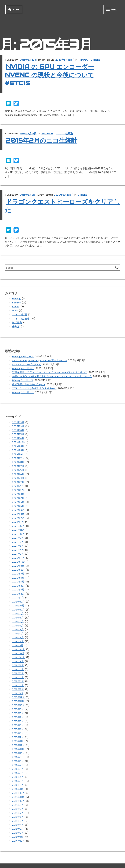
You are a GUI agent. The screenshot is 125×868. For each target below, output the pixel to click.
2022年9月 (18, 491)
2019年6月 (18, 620)
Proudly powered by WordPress (23, 861)
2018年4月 (18, 675)
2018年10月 (19, 652)
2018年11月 (18, 648)
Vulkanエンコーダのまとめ (27, 364)
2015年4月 (18, 816)
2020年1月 (18, 593)
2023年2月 (18, 480)
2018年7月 (18, 663)
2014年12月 (19, 831)
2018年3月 (18, 679)
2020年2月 (18, 589)
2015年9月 (18, 796)
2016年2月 (18, 777)
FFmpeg (84, 60)
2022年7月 (18, 495)
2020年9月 (18, 562)
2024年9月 (18, 444)
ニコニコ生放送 (64, 134)
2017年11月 (18, 695)
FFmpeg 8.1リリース (23, 356)
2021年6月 (18, 542)
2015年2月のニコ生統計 (45, 140)
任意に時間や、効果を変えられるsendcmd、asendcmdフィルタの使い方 (52, 375)
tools (15, 310)
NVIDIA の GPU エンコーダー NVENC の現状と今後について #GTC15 (55, 75)
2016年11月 (18, 741)
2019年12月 (18, 597)
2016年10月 (18, 745)
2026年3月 (18, 421)
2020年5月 (18, 577)
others (96, 60)
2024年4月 (18, 452)
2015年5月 (18, 812)
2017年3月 (18, 726)
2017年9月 (18, 702)
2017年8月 (18, 706)
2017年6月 (18, 714)
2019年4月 (18, 628)
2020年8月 (18, 566)
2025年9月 (18, 425)
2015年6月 (18, 808)
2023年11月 (18, 456)
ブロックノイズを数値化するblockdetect (34, 387)
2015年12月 (19, 784)
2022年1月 (18, 519)
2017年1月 (18, 734)
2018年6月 (18, 667)
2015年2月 (18, 824)
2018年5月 (18, 671)
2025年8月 (18, 429)
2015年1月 (18, 827)
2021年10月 (19, 530)
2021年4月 (18, 546)
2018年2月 (18, 683)
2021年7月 (18, 538)
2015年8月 (18, 800)
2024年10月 (19, 440)
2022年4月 (18, 507)
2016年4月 (18, 769)
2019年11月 (18, 601)
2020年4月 (18, 581)
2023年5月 (18, 468)
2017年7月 (18, 710)
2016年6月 (18, 761)
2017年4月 (18, 722)
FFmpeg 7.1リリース (23, 379)
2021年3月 (18, 550)
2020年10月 (19, 558)
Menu (111, 10)
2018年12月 (19, 644)
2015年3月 (18, 820)
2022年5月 (18, 503)
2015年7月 (18, 804)
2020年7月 (18, 569)
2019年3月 (18, 632)
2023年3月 (18, 476)
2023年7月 (18, 464)
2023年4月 (18, 472)
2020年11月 (19, 554)
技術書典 (17, 322)
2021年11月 (18, 526)
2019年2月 (18, 636)
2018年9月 (18, 655)
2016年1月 (18, 781)
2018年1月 (18, 687)
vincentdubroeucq (78, 861)
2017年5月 (18, 718)
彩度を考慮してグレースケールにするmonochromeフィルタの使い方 (50, 372)
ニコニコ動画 (20, 314)
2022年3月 (18, 511)
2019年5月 (18, 624)
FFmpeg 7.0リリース (23, 391)
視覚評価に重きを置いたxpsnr (29, 383)
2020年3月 (18, 585)
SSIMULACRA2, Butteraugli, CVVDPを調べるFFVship (40, 360)
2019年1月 (18, 640)
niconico (47, 134)
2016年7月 (18, 757)
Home (13, 10)
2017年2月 (18, 730)
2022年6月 (18, 499)
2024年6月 (18, 448)
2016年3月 (18, 773)
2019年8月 (18, 612)
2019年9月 (18, 609)
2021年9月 (18, 534)
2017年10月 (18, 698)
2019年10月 (18, 605)
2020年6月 (18, 573)
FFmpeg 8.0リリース (24, 368)
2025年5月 (18, 433)
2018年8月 (18, 659)
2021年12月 (19, 523)
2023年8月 (18, 460)
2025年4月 (18, 437)
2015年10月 (19, 792)
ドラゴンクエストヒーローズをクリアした (61, 206)
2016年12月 (18, 738)
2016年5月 (18, 765)
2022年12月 (19, 487)
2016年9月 (18, 749)
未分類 (16, 326)
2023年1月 (18, 483)
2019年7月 (18, 616)
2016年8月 (18, 753)
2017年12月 (18, 691)
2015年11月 (18, 788)
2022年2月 (18, 515)
